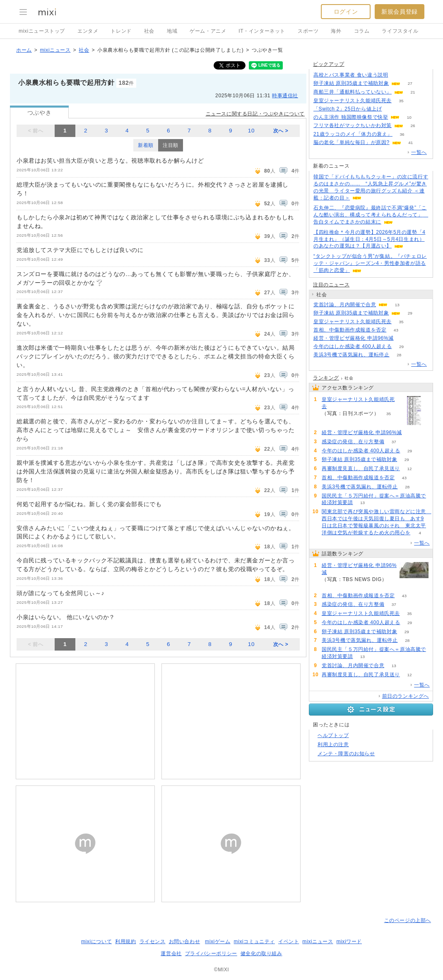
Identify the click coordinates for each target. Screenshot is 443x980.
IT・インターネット (262, 31)
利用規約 (125, 942)
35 (401, 101)
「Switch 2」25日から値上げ (348, 109)
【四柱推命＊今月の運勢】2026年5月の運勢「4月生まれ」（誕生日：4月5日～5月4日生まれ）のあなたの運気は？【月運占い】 (369, 239)
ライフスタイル (400, 31)
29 (410, 313)
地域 (172, 31)
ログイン (346, 12)
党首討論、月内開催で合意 (345, 305)
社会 (149, 31)
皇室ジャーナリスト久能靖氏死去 (353, 101)
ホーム (24, 50)
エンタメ (88, 31)
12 (409, 469)
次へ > (281, 131)
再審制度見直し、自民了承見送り (361, 468)
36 (402, 134)
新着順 (146, 145)
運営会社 (171, 954)
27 (410, 83)
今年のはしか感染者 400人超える (353, 346)
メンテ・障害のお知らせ (346, 754)
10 (251, 131)
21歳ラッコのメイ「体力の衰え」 (353, 134)
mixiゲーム (218, 942)
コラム (362, 31)
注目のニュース (331, 285)
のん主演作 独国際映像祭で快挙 (351, 117)
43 (396, 330)
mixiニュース (55, 50)
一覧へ (419, 152)
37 (394, 442)
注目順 (171, 145)
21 (413, 92)
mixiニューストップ (42, 31)
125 (398, 75)
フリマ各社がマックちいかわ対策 (353, 125)
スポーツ (308, 31)
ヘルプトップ (333, 735)
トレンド (121, 31)
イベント (289, 942)
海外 (336, 31)
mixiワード (349, 942)
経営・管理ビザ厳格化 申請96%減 (354, 338)
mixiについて (96, 942)
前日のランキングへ (406, 696)
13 (397, 305)
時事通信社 (285, 96)
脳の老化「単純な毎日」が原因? (352, 142)
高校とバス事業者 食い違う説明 (351, 75)
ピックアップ (329, 64)
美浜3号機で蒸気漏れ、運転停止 (352, 355)
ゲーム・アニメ (208, 31)
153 (391, 109)
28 (399, 355)
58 (403, 338)
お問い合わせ (185, 942)
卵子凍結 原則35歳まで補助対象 (351, 83)
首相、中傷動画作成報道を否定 (350, 330)
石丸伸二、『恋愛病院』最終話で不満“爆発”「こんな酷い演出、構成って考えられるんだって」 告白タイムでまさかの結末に (371, 215)
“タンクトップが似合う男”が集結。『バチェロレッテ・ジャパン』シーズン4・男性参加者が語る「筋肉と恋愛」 (370, 263)
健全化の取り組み (261, 954)
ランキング (326, 378)
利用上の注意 (333, 745)
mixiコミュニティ (254, 942)
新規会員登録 (400, 12)
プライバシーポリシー (211, 954)
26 (413, 126)
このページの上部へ (408, 920)
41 (410, 143)
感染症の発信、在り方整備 (353, 442)
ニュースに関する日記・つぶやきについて (255, 114)
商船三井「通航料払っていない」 (353, 92)
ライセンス (153, 942)
